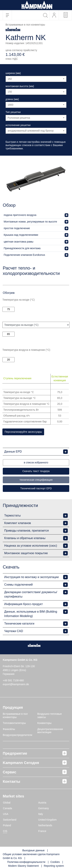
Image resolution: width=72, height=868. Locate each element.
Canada (7, 808)
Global (7, 803)
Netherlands (45, 825)
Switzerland (10, 820)
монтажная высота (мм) (20, 86)
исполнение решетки (18, 125)
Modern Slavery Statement (23, 866)
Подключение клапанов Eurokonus (24, 255)
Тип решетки (13, 112)
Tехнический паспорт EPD (36, 488)
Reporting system (54, 866)
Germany (44, 808)
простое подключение (17, 228)
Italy (41, 814)
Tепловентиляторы (14, 723)
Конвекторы (44, 723)
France (42, 831)
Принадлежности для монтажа (22, 248)
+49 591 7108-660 (13, 680)
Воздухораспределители (17, 735)
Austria (42, 803)
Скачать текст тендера (36, 471)
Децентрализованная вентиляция (50, 731)
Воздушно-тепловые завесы (50, 715)
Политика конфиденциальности (26, 862)
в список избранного (36, 462)
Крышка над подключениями (21, 235)
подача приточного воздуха (20, 215)
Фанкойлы (9, 729)
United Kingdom (47, 820)
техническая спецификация (36, 480)
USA (6, 814)
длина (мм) (12, 99)
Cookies (55, 862)
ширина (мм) (13, 73)
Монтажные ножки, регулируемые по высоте (30, 222)
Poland (7, 825)
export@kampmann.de (16, 684)
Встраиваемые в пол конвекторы (15, 715)
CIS (5, 831)
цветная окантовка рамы (19, 242)
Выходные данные (34, 850)
